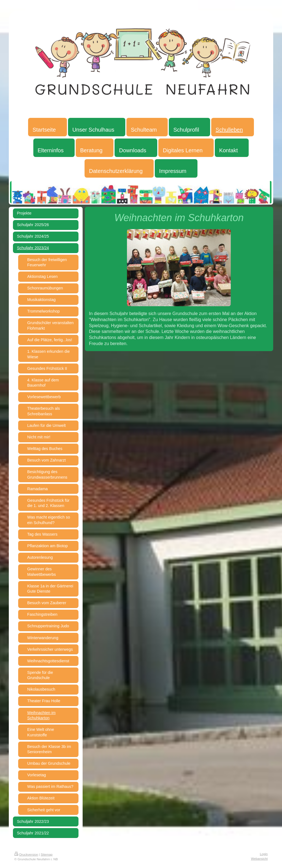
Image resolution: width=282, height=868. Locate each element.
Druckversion (26, 854)
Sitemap (47, 854)
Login (264, 854)
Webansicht (259, 858)
